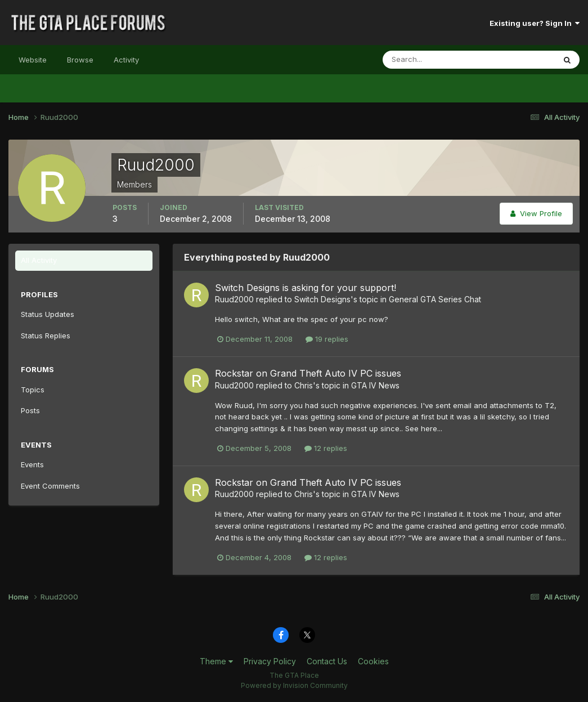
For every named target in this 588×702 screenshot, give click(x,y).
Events (32, 464)
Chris (304, 385)
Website (33, 60)
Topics (33, 390)
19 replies (327, 339)
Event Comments (50, 486)
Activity (126, 60)
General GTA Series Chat (435, 299)
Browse (80, 60)
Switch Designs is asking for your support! (306, 288)
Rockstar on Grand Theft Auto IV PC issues (308, 373)
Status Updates (48, 314)
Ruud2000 (234, 299)
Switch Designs (322, 299)
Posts (30, 410)
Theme (216, 661)
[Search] (432, 60)
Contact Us (327, 661)
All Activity (39, 260)
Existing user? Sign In (535, 23)
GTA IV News (375, 385)
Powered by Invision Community (294, 685)
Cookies (373, 661)
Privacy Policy (270, 661)
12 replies (326, 448)
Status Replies (46, 336)
